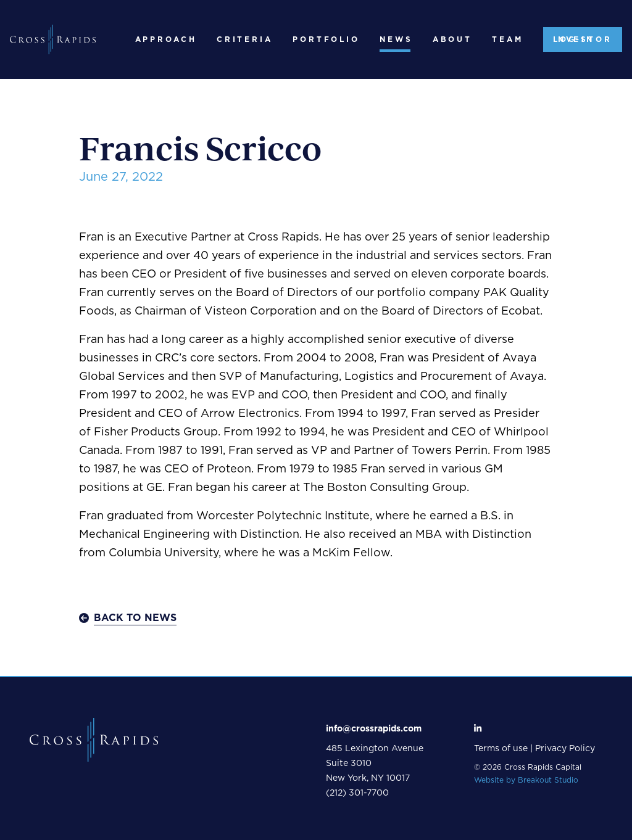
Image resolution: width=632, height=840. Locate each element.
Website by (526, 780)
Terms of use (501, 749)
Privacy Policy (565, 749)
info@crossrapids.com (374, 729)
